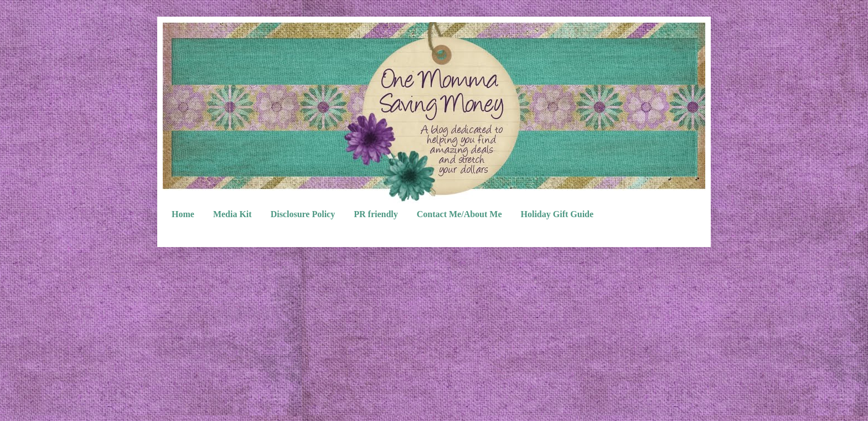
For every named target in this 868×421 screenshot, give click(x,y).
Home (183, 214)
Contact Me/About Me (459, 214)
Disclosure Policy (303, 214)
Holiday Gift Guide (557, 214)
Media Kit (232, 214)
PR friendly (376, 214)
